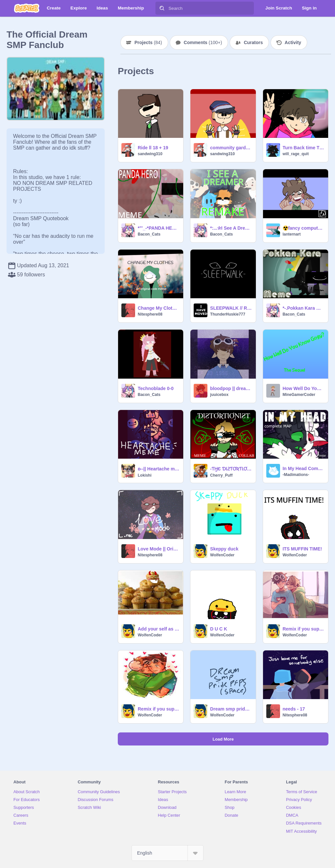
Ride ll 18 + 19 (153, 148)
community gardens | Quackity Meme (231, 148)
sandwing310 (150, 154)
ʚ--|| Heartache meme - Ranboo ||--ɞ (159, 469)
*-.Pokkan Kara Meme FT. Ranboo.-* (303, 308)
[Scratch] (27, 8)
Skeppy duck (224, 549)
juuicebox (219, 395)
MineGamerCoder (299, 395)
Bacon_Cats (149, 234)
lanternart (292, 234)
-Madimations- (296, 475)
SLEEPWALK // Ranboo (231, 308)
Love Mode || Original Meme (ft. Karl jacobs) (159, 549)
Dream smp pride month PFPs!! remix (231, 709)
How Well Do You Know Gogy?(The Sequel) (303, 388)
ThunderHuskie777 (228, 314)
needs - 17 (294, 709)
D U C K (219, 629)
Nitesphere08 (150, 314)
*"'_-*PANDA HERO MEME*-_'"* (159, 228)
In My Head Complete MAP (303, 468)
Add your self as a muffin (159, 629)
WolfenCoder (222, 555)
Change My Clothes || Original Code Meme (159, 308)
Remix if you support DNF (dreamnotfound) (159, 709)
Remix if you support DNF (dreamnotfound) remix (303, 629)
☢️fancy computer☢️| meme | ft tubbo (303, 228)
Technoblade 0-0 (156, 388)
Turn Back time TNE (303, 148)
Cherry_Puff (221, 475)
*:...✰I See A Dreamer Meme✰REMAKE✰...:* (231, 228)
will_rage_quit (296, 154)
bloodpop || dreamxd (231, 388)
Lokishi (145, 475)
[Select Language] (167, 853)
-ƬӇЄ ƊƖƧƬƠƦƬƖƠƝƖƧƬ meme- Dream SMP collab (231, 469)
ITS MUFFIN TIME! (302, 549)
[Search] (162, 8)
